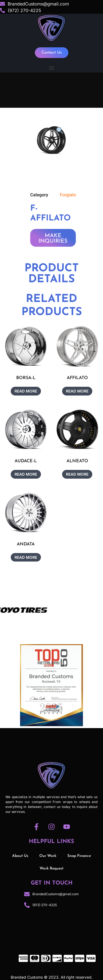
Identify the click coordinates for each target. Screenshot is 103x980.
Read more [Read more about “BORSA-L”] (26, 391)
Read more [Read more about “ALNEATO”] (77, 474)
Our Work (48, 856)
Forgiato (68, 195)
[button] (51, 68)
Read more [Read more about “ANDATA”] (26, 557)
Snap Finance (79, 856)
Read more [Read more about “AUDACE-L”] (26, 474)
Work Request (51, 869)
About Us (20, 856)
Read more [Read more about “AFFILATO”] (77, 391)
